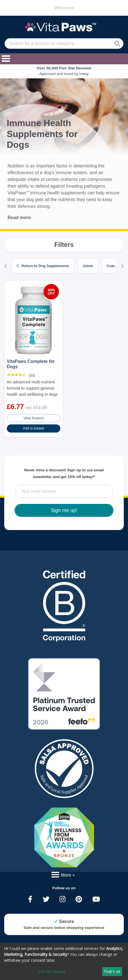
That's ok (112, 971)
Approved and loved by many (64, 71)
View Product (34, 418)
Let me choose (52, 971)
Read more (19, 218)
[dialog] (64, 961)
